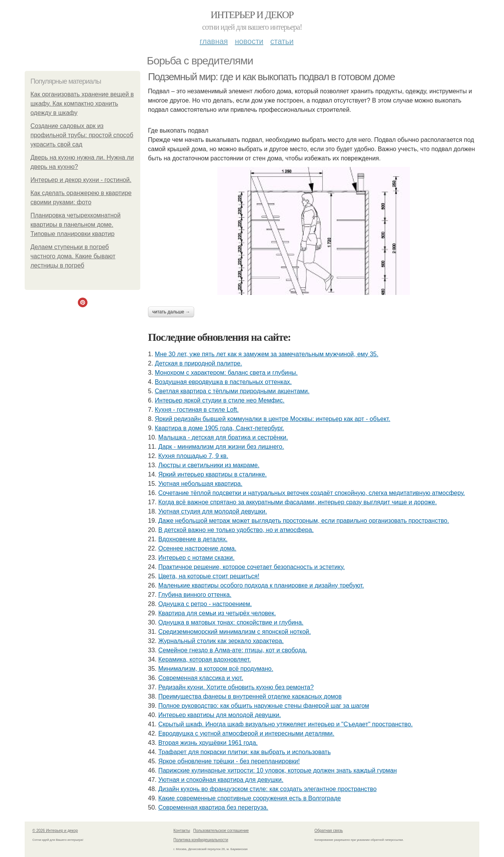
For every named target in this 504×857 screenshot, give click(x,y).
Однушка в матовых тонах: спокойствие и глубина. (231, 622)
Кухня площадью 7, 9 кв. (193, 456)
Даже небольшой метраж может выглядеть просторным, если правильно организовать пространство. (304, 521)
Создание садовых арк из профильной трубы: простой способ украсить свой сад (82, 135)
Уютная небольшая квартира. (200, 484)
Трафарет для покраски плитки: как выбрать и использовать (245, 752)
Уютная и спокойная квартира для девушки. (221, 780)
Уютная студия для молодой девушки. (213, 511)
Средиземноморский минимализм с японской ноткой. (235, 632)
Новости (249, 41)
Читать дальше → (171, 312)
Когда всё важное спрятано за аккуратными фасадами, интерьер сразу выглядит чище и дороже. (298, 502)
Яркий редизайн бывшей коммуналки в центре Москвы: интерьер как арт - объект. (273, 419)
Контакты (182, 831)
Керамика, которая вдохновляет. (205, 659)
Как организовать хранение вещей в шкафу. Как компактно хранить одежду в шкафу (82, 104)
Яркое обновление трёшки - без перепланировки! (229, 761)
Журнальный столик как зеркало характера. (221, 641)
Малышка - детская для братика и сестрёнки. (223, 437)
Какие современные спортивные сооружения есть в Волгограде (250, 798)
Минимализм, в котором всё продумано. (216, 669)
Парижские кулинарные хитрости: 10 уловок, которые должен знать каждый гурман (278, 770)
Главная (214, 41)
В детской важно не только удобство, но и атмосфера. (236, 530)
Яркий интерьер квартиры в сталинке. (213, 474)
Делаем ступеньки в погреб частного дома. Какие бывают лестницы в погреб (73, 256)
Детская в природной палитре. (198, 363)
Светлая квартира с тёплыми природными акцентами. (232, 391)
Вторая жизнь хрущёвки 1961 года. (208, 743)
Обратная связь (329, 831)
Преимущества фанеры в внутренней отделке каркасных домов (250, 696)
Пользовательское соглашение (221, 831)
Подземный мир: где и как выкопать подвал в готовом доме (271, 77)
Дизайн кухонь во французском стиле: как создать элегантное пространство (268, 789)
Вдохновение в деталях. (193, 539)
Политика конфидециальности (201, 840)
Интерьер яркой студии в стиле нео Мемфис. (220, 400)
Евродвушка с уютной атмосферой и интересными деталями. (246, 733)
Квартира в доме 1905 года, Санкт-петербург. (219, 428)
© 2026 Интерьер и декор (55, 831)
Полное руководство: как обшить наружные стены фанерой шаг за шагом (264, 706)
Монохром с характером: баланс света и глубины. (226, 373)
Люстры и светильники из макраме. (209, 465)
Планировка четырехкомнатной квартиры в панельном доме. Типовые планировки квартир (76, 225)
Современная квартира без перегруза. (213, 807)
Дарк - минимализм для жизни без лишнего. (221, 447)
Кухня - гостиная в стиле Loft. (197, 410)
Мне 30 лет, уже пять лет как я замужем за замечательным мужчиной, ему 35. (267, 354)
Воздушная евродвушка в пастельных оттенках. (223, 382)
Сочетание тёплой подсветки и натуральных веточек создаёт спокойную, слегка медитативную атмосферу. (312, 493)
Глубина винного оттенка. (195, 595)
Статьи (282, 41)
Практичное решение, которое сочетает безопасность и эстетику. (252, 567)
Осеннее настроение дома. (197, 548)
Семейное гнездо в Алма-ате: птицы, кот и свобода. (233, 650)
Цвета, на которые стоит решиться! (209, 576)
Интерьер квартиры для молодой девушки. (220, 715)
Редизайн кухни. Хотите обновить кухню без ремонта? (236, 687)
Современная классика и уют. (201, 678)
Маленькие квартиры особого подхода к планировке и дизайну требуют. (261, 585)
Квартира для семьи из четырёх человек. (217, 613)
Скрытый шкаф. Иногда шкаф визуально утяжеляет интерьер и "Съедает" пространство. (286, 724)
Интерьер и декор (252, 15)
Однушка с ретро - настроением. (205, 604)
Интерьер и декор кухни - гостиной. (81, 180)
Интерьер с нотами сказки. (197, 558)
